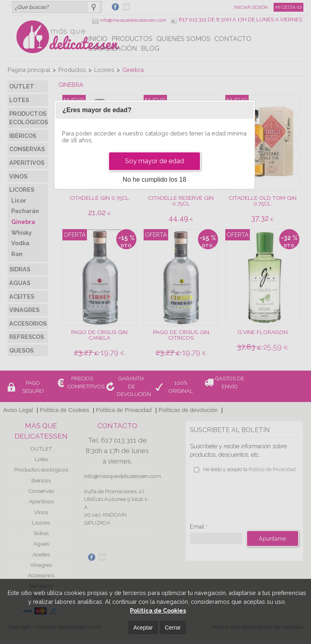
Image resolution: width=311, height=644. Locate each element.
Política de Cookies (158, 610)
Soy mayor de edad (154, 161)
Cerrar (173, 628)
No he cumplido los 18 (154, 179)
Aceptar (143, 628)
